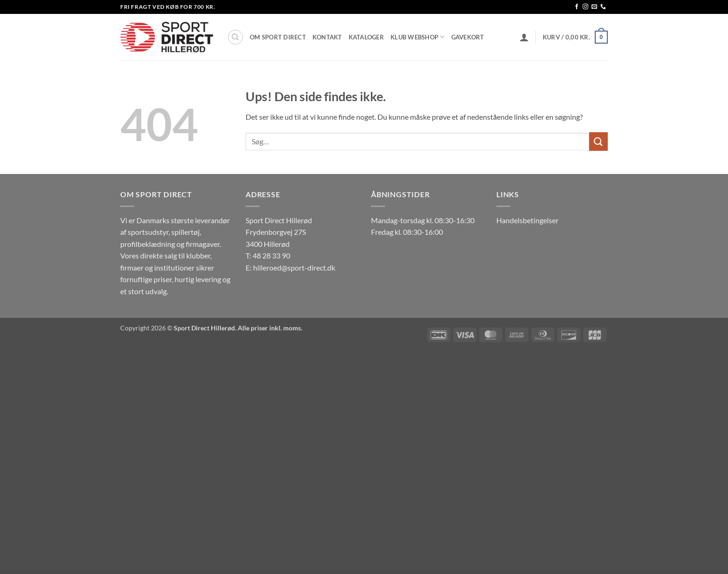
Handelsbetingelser (527, 220)
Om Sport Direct (278, 37)
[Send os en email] (594, 7)
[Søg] (235, 37)
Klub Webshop (418, 37)
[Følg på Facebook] (577, 7)
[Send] (598, 141)
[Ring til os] (603, 7)
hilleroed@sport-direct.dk (294, 268)
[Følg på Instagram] (585, 7)
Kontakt (327, 37)
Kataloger (366, 37)
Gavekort (468, 37)
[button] (524, 37)
